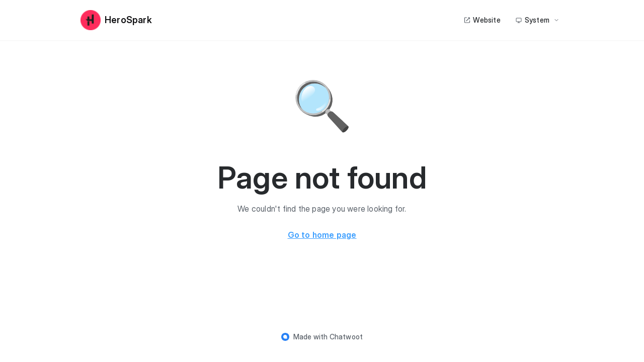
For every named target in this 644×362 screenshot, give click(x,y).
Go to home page (322, 235)
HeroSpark (116, 20)
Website (482, 20)
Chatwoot (346, 337)
